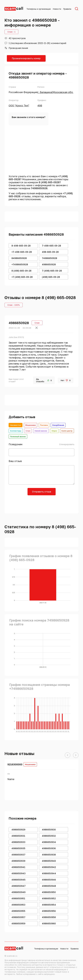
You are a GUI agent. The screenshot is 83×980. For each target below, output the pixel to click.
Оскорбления (58, 425)
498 (40, 105)
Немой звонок (41, 431)
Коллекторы (16, 431)
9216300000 (15, 764)
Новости (57, 9)
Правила (67, 9)
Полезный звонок (18, 437)
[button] (68, 755)
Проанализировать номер (26, 58)
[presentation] (41, 503)
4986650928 (19, 323)
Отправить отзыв (42, 492)
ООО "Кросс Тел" (19, 105)
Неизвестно (16, 425)
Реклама (44, 425)
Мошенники (31, 425)
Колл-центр (67, 431)
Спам (28, 431)
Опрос (54, 431)
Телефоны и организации (39, 9)
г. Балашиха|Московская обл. (55, 92)
